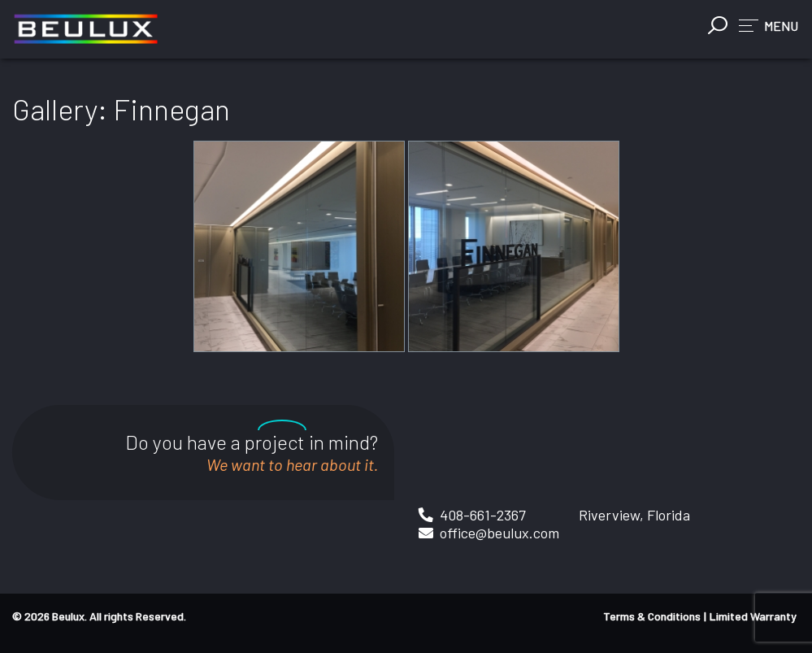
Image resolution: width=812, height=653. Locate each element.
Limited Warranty (753, 616)
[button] (769, 25)
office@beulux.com (499, 533)
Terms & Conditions (652, 616)
